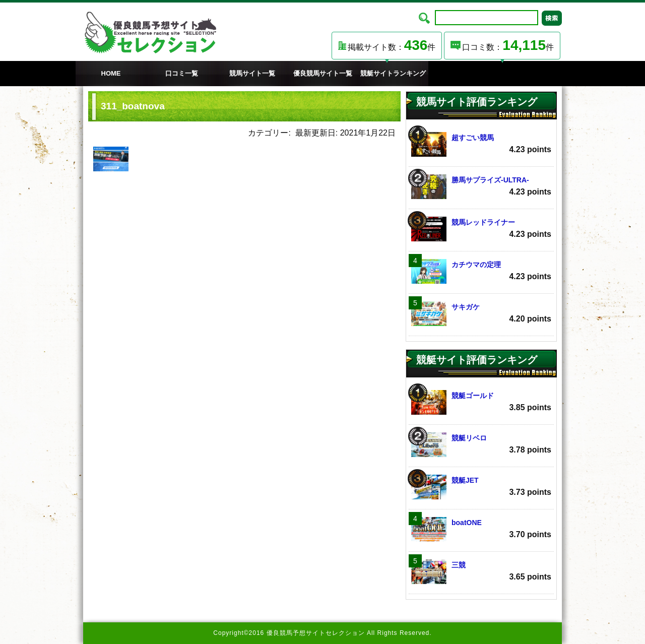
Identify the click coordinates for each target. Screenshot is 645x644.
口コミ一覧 (182, 73)
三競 (481, 572)
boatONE (481, 529)
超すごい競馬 (481, 144)
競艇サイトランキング (393, 73)
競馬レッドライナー (481, 229)
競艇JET (481, 487)
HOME (111, 73)
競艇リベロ (481, 445)
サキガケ (481, 314)
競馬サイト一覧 (252, 73)
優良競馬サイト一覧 (323, 73)
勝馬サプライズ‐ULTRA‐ (481, 187)
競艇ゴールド (481, 402)
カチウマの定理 (481, 271)
